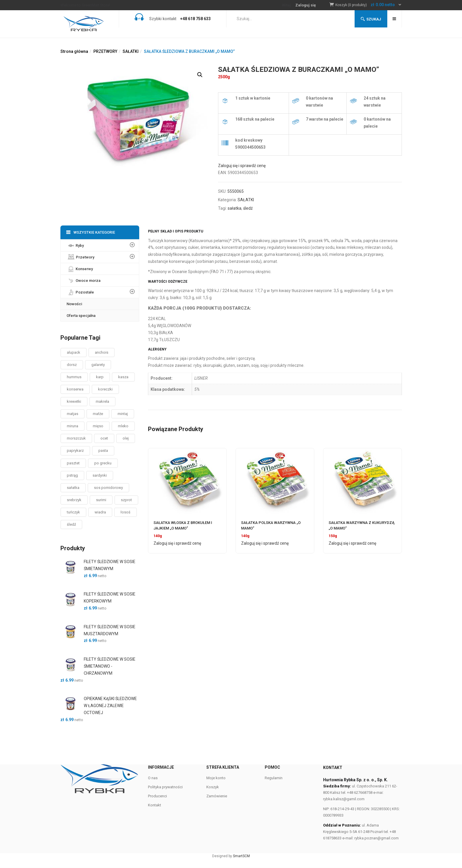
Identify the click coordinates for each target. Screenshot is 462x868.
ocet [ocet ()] (104, 438)
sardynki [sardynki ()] (100, 475)
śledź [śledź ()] (71, 524)
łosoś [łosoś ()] (125, 512)
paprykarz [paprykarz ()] (75, 451)
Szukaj (371, 19)
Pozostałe (80, 291)
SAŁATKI (131, 51)
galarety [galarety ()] (98, 365)
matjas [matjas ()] (73, 414)
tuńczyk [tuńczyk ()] (73, 512)
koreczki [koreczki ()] (105, 389)
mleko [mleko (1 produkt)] (123, 426)
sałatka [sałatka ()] (73, 488)
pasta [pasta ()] (103, 451)
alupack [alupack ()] (74, 352)
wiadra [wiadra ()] (100, 512)
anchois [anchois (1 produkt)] (102, 352)
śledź (248, 208)
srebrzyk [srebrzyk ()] (74, 500)
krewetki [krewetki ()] (74, 401)
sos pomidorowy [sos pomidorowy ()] (108, 488)
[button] (369, 5)
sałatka (235, 208)
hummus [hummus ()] (74, 377)
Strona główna (74, 51)
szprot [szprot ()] (126, 500)
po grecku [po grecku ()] (103, 463)
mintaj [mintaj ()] (123, 414)
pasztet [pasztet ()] (73, 463)
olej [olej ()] (126, 438)
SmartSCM (241, 856)
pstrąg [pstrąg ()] (72, 475)
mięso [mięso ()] (98, 426)
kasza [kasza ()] (123, 377)
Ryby (75, 244)
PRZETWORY (105, 51)
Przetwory (80, 256)
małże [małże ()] (98, 414)
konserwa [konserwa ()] (75, 389)
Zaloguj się (306, 5)
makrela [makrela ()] (102, 401)
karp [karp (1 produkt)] (100, 377)
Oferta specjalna (81, 316)
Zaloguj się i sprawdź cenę (242, 166)
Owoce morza (83, 279)
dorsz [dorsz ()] (72, 365)
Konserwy (80, 268)
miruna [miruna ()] (73, 426)
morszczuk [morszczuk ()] (76, 438)
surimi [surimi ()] (101, 500)
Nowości (74, 304)
